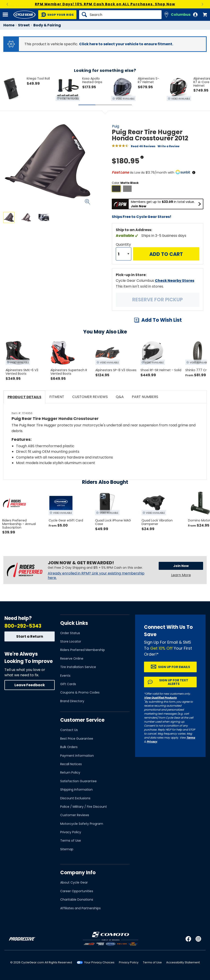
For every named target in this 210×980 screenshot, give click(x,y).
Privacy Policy (71, 832)
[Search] (120, 15)
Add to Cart (166, 254)
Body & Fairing (47, 25)
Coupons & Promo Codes (80, 692)
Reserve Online (72, 659)
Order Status (70, 633)
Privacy (152, 742)
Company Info (78, 873)
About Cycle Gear (74, 882)
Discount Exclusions (75, 798)
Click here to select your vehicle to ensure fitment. (126, 44)
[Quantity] (124, 254)
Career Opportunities (77, 891)
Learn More (181, 575)
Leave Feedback (30, 685)
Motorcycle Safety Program (82, 824)
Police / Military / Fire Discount (84, 807)
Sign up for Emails (174, 667)
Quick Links (74, 623)
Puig (116, 126)
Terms (191, 738)
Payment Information (77, 756)
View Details (57, 261)
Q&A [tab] (120, 397)
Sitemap (67, 849)
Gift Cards (68, 684)
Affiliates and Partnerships (80, 908)
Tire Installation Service (78, 667)
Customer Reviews (75, 815)
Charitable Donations (77, 900)
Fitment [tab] (57, 397)
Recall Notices (71, 764)
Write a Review (168, 146)
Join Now (181, 566)
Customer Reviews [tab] (90, 397)
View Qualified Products (160, 698)
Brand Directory (72, 701)
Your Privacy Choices (99, 962)
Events (65, 676)
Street (24, 25)
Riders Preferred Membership (83, 650)
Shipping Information (76, 790)
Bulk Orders (69, 747)
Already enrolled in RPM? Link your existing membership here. (96, 576)
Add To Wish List (162, 320)
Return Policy (70, 772)
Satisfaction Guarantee (78, 781)
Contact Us (69, 730)
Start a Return (30, 636)
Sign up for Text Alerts (174, 682)
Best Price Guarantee (77, 739)
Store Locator (71, 641)
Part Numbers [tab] (145, 397)
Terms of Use (71, 841)
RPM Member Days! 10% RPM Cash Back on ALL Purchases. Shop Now (105, 4)
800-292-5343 (23, 626)
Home (9, 25)
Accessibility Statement (183, 962)
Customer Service (82, 720)
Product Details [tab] (24, 397)
